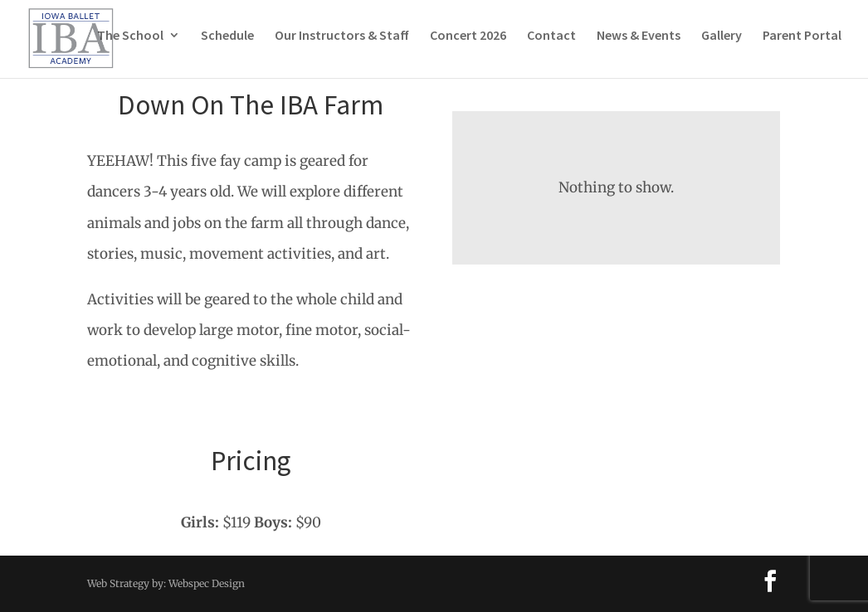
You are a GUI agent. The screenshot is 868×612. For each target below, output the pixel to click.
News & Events (639, 44)
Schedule (227, 44)
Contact (551, 44)
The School (130, 44)
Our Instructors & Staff (342, 44)
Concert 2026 (468, 44)
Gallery (722, 44)
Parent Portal (802, 44)
